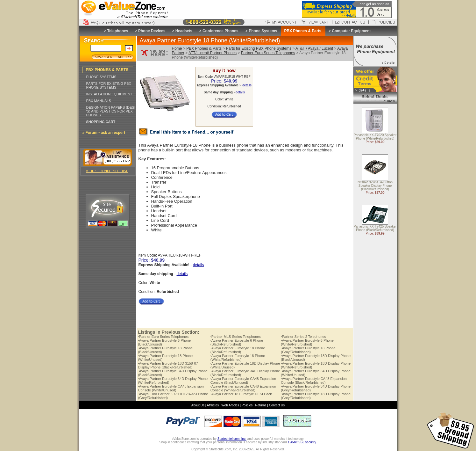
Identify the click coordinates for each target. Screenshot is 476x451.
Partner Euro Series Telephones (268, 53)
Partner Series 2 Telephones (303, 337)
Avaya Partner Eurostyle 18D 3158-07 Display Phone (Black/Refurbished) (168, 365)
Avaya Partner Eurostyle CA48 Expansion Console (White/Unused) (171, 388)
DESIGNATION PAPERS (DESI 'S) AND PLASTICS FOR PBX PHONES (111, 111)
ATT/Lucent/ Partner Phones (213, 53)
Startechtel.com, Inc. (232, 439)
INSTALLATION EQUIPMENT (109, 94)
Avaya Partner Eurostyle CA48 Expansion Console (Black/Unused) (243, 381)
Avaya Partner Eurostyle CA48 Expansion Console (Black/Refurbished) (314, 381)
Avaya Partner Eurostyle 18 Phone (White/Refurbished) (238, 358)
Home (177, 48)
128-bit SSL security (302, 442)
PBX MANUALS (99, 101)
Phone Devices (152, 31)
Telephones (118, 31)
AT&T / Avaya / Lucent (314, 48)
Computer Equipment (351, 31)
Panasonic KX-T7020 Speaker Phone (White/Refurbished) (375, 137)
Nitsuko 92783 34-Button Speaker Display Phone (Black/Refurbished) (375, 186)
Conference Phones (220, 31)
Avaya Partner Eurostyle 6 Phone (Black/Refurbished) (237, 342)
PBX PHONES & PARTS (107, 70)
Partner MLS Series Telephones (236, 337)
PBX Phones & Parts (204, 48)
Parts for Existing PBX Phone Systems (259, 48)
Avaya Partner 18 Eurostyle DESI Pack (241, 394)
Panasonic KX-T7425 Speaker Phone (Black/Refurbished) (375, 229)
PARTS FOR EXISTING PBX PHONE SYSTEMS (109, 85)
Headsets (184, 31)
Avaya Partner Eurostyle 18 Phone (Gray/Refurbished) (308, 350)
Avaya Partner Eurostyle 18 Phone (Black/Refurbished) (238, 350)
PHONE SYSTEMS (101, 77)
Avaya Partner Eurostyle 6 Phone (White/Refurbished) (307, 342)
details (247, 85)
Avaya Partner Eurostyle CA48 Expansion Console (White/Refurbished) (243, 388)
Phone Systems (263, 31)
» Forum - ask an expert (104, 133)
